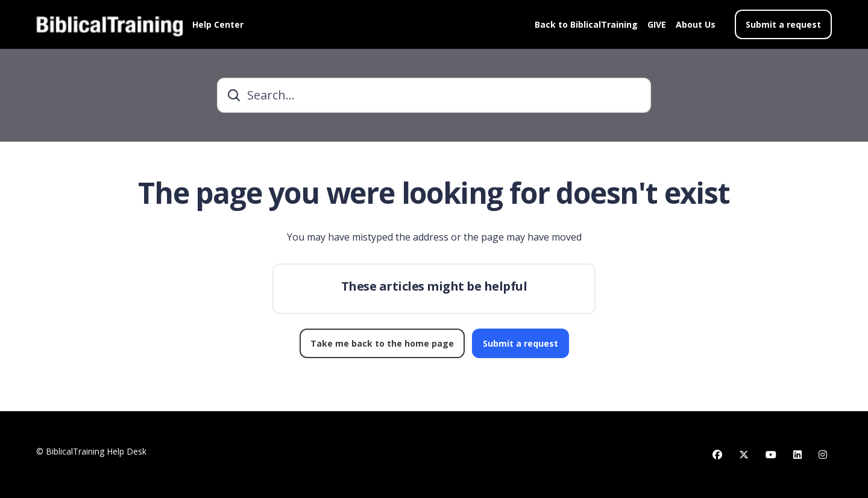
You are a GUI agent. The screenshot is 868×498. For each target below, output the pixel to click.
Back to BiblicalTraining (586, 24)
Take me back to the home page (382, 343)
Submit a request (783, 24)
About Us (696, 24)
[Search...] (434, 95)
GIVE (657, 24)
